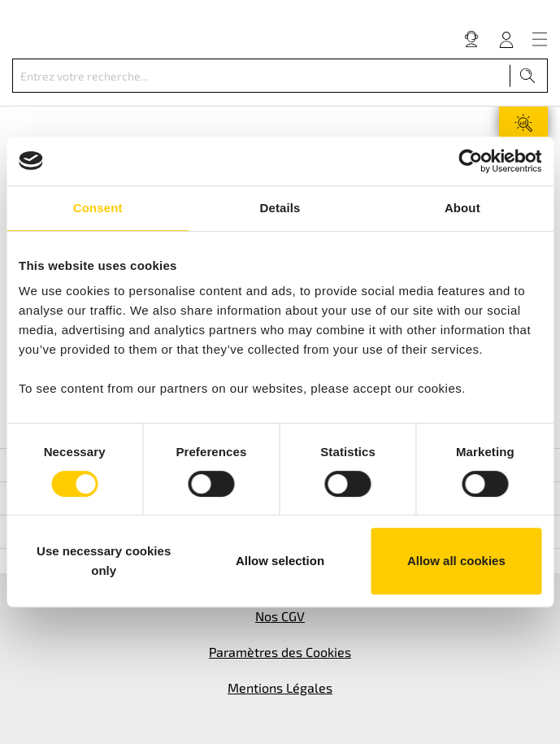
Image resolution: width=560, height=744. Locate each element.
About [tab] (462, 208)
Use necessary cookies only (104, 561)
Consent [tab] (98, 208)
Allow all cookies (456, 561)
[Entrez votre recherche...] (261, 76)
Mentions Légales (280, 687)
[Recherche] (528, 76)
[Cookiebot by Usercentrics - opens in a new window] (470, 161)
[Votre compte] (506, 39)
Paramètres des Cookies (280, 652)
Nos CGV (280, 616)
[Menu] (540, 39)
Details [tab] (280, 208)
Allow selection (280, 561)
